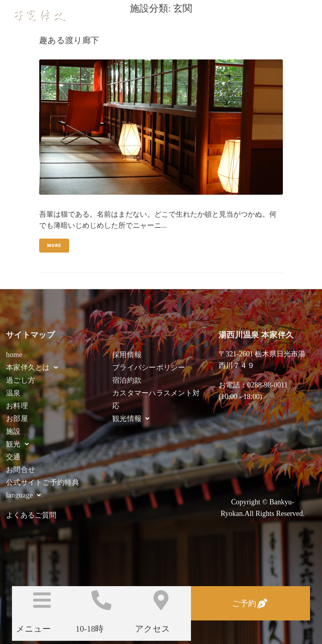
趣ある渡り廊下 (69, 40)
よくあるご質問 (31, 515)
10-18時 (89, 629)
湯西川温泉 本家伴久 (104, 15)
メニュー (33, 629)
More (54, 246)
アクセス (153, 629)
